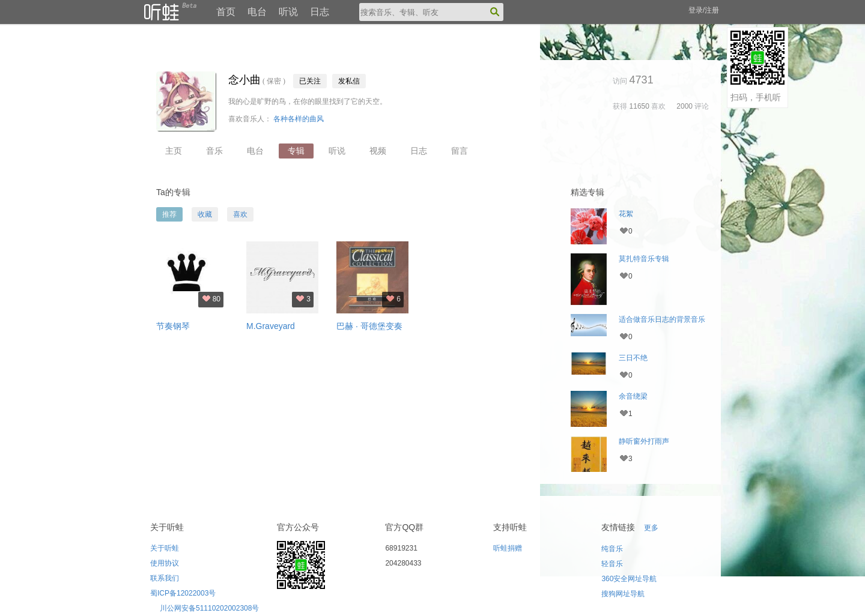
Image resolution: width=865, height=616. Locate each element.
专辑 (296, 151)
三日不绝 (633, 358)
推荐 (169, 214)
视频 (378, 151)
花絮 (626, 214)
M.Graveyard (271, 326)
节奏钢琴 (173, 326)
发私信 (349, 81)
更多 (651, 528)
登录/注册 (704, 10)
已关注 (310, 81)
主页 (174, 151)
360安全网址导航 (629, 579)
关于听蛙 (165, 548)
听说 (288, 12)
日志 (320, 12)
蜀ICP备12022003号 (183, 593)
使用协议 (165, 563)
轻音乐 (612, 564)
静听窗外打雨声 (644, 441)
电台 (257, 12)
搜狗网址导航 (623, 594)
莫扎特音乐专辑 (644, 259)
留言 (460, 151)
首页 (226, 12)
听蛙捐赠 (508, 548)
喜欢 (240, 214)
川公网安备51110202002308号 (209, 608)
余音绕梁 (633, 396)
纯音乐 (612, 549)
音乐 (214, 151)
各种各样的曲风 (299, 119)
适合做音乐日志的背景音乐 (662, 319)
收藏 (205, 214)
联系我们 (165, 578)
